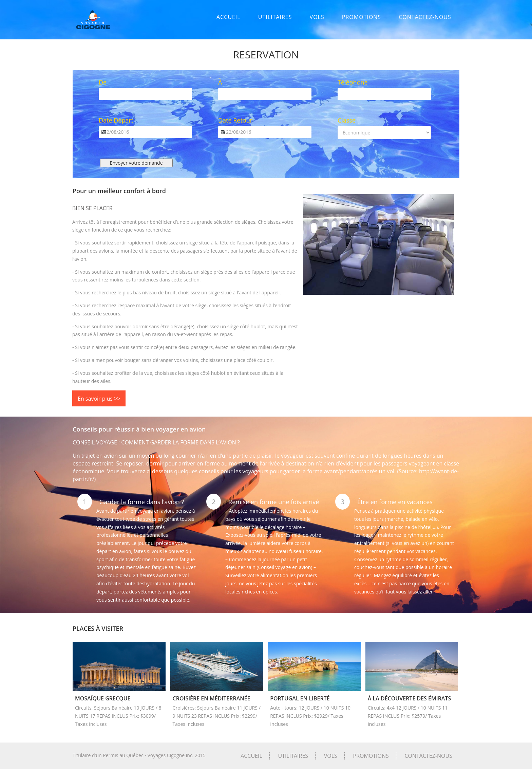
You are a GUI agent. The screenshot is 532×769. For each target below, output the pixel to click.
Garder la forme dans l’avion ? (142, 502)
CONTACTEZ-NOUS (425, 17)
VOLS (317, 17)
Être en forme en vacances (395, 502)
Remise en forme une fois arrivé (274, 502)
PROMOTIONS (362, 17)
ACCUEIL (229, 17)
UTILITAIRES (275, 17)
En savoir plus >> (99, 398)
